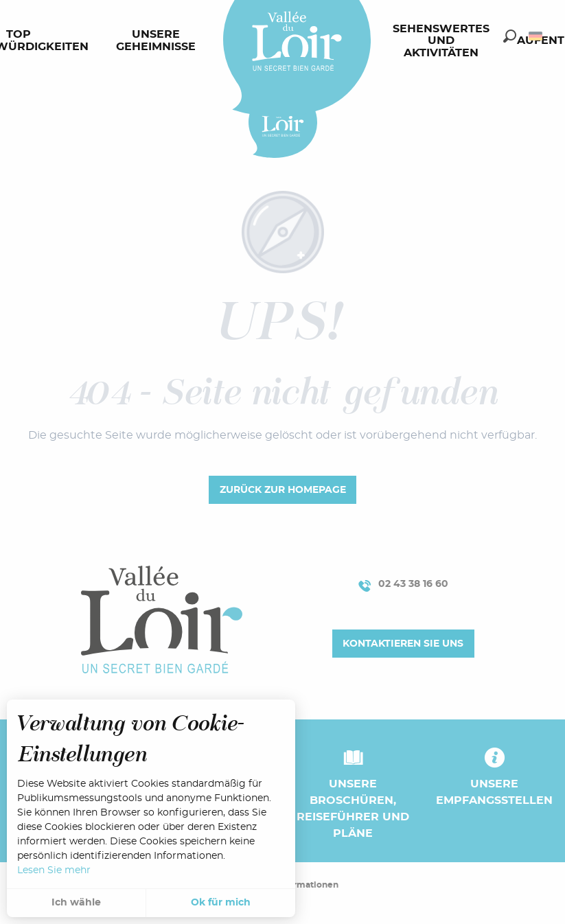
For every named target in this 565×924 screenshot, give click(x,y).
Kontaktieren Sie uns (403, 644)
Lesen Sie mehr (54, 870)
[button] (510, 36)
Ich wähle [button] (76, 903)
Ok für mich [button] (221, 903)
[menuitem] (159, 41)
